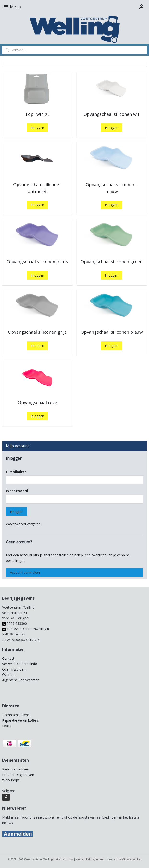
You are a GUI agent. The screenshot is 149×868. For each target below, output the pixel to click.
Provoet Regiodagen (18, 775)
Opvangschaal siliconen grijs (37, 332)
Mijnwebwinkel (131, 859)
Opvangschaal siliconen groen (112, 262)
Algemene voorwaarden (21, 680)
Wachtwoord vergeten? (24, 524)
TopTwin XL (37, 114)
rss (71, 859)
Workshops (11, 780)
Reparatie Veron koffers (21, 720)
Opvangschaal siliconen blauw (112, 332)
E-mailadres (16, 472)
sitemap (61, 859)
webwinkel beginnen (89, 859)
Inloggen (37, 128)
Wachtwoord (17, 491)
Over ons (9, 674)
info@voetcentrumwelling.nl (26, 629)
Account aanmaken (25, 572)
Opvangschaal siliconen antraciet (37, 188)
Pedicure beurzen (16, 769)
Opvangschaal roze (37, 402)
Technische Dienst (16, 715)
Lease (7, 726)
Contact (8, 658)
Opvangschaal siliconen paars (37, 262)
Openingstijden (14, 669)
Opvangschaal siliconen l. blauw (112, 188)
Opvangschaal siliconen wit (112, 114)
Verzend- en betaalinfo (20, 664)
